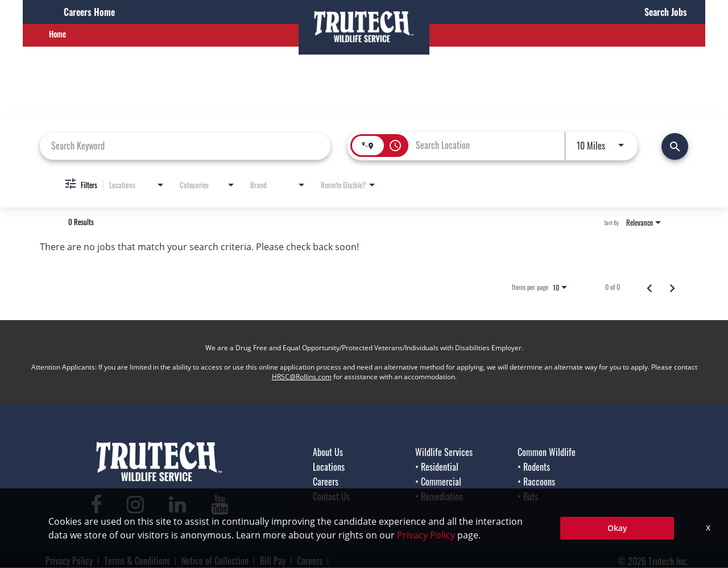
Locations (329, 467)
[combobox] (185, 146)
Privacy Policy (69, 561)
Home (57, 34)
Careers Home (89, 12)
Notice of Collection (215, 561)
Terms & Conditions (137, 561)
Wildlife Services (444, 452)
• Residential (437, 467)
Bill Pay (273, 561)
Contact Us (331, 496)
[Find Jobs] (675, 146)
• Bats (528, 496)
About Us (328, 452)
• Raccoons (536, 482)
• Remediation (439, 496)
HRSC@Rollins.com (302, 377)
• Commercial (438, 482)
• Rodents (534, 467)
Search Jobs (666, 12)
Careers (326, 482)
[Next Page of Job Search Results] (672, 287)
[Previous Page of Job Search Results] (650, 287)
